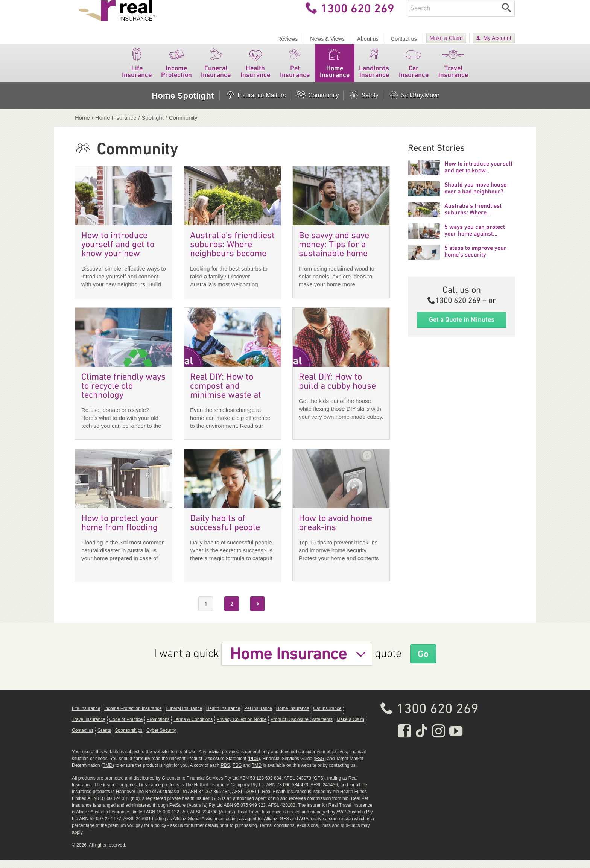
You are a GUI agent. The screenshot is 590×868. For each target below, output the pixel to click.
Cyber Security (161, 738)
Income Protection (176, 69)
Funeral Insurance (216, 69)
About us (368, 39)
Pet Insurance (295, 69)
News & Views (327, 39)
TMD (108, 773)
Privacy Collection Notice (242, 727)
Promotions (158, 727)
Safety (363, 103)
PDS (254, 766)
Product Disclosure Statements (302, 727)
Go (423, 661)
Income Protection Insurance (133, 716)
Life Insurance (137, 69)
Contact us (404, 39)
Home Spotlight (183, 103)
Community (317, 103)
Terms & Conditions (193, 727)
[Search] (507, 16)
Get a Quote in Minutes (462, 327)
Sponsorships (129, 738)
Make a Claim (446, 38)
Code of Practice (126, 727)
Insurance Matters (255, 103)
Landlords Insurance (374, 69)
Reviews (287, 39)
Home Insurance (335, 69)
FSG (320, 766)
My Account (497, 38)
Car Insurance (414, 69)
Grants (104, 738)
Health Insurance (255, 69)
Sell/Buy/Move (414, 103)
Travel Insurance (453, 69)
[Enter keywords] (453, 16)
